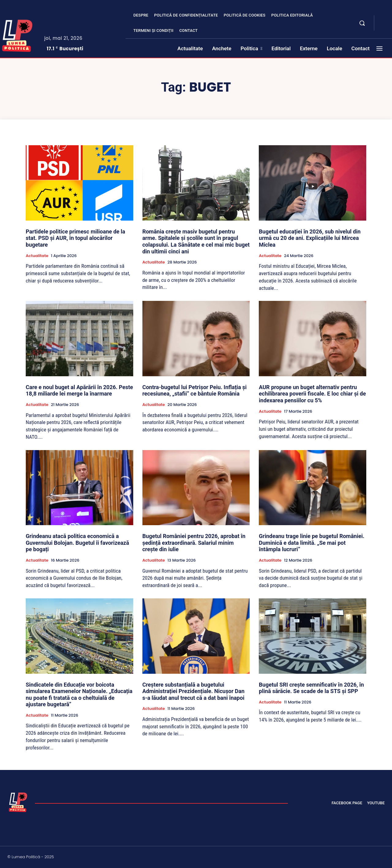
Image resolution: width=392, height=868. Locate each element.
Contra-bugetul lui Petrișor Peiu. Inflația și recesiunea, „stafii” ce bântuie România (195, 390)
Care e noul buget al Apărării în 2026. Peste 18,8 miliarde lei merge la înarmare (79, 390)
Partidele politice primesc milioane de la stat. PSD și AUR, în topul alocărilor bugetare (75, 238)
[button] (362, 23)
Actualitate (37, 256)
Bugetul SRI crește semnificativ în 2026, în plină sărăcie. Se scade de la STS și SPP (311, 688)
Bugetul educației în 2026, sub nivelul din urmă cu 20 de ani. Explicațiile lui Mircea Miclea (310, 238)
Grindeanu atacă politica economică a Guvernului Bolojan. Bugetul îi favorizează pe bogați (77, 543)
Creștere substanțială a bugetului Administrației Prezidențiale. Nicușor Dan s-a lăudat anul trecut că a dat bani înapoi (194, 691)
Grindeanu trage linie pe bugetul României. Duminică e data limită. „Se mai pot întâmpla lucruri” (311, 543)
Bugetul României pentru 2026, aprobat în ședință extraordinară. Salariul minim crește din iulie (194, 543)
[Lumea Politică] (18, 802)
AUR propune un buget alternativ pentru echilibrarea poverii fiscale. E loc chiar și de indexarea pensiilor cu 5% (312, 394)
